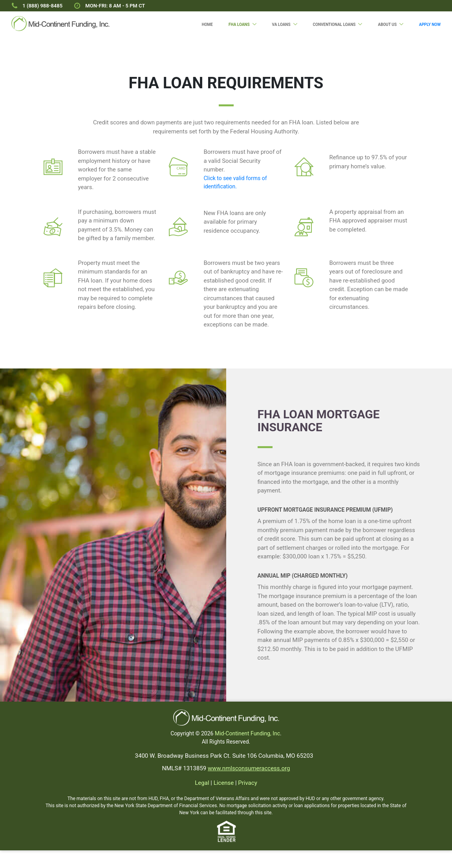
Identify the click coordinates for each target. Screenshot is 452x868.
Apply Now (430, 25)
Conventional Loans (334, 25)
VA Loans (281, 25)
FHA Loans (239, 25)
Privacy (247, 783)
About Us (387, 25)
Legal (202, 783)
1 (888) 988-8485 (42, 6)
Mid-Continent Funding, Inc (247, 733)
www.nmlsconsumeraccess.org (249, 768)
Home (207, 25)
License (224, 783)
